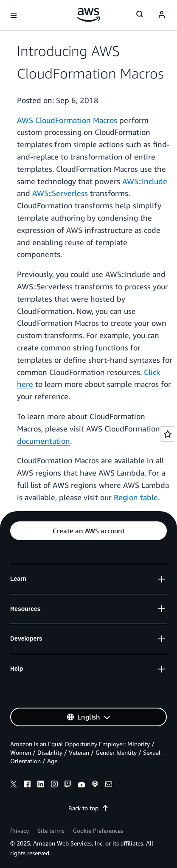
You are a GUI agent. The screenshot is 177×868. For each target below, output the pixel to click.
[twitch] (68, 785)
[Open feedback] (168, 434)
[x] (14, 785)
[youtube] (81, 785)
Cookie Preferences (98, 830)
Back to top (88, 808)
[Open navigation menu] (14, 15)
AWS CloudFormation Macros (67, 120)
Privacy (20, 830)
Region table (136, 497)
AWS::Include (145, 181)
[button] (88, 531)
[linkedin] (41, 785)
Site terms (51, 830)
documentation (44, 441)
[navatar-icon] (162, 15)
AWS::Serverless (60, 193)
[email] (109, 785)
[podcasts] (95, 785)
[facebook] (27, 785)
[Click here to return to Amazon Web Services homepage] (88, 15)
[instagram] (54, 785)
